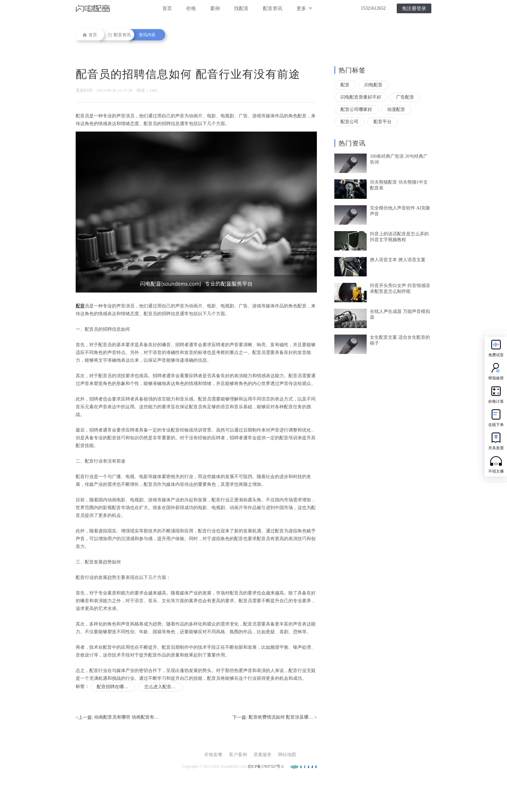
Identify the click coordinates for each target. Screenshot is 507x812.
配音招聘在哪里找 (115, 687)
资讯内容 (147, 35)
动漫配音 (396, 109)
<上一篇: (117, 718)
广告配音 (405, 97)
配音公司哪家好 (356, 109)
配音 (345, 85)
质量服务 (263, 755)
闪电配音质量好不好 (361, 97)
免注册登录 (414, 8)
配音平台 (383, 122)
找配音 (241, 8)
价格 (191, 8)
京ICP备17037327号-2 (266, 766)
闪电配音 (373, 85)
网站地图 (287, 755)
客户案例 (238, 755)
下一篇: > (275, 718)
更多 (304, 8)
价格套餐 (213, 755)
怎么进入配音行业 (162, 687)
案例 (215, 8)
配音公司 (350, 122)
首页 (167, 8)
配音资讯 (273, 8)
